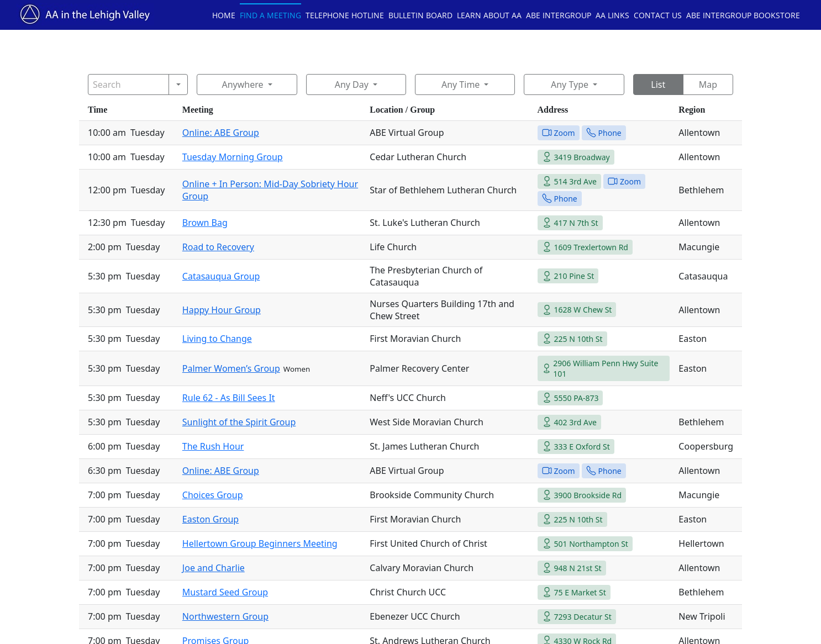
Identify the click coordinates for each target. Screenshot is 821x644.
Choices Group (213, 495)
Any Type (570, 85)
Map (708, 85)
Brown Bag (205, 223)
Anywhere (242, 85)
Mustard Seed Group (225, 592)
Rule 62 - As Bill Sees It (229, 398)
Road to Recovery (218, 247)
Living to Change (217, 339)
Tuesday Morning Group (233, 157)
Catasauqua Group (221, 276)
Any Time (461, 85)
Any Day (352, 85)
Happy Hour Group (222, 310)
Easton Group (210, 519)
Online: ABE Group (221, 133)
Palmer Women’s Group (231, 368)
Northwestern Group (225, 616)
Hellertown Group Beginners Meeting (260, 543)
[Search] (128, 85)
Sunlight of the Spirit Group (239, 422)
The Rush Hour (213, 446)
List (658, 85)
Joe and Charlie (214, 568)
